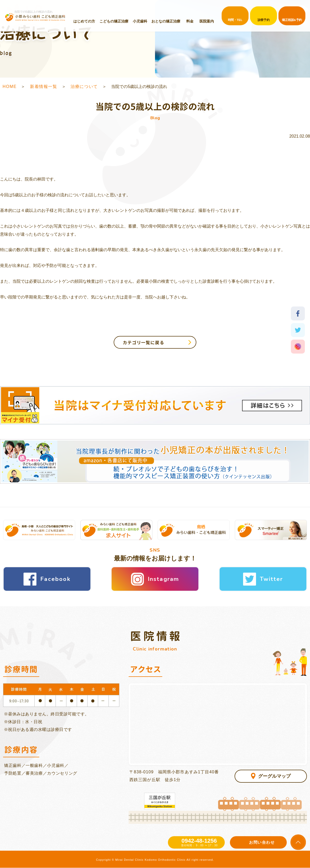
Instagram (164, 579)
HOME (10, 87)
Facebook (55, 579)
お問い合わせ (262, 842)
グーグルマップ (274, 776)
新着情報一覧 (44, 87)
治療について (84, 87)
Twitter (271, 579)
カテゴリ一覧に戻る (143, 343)
